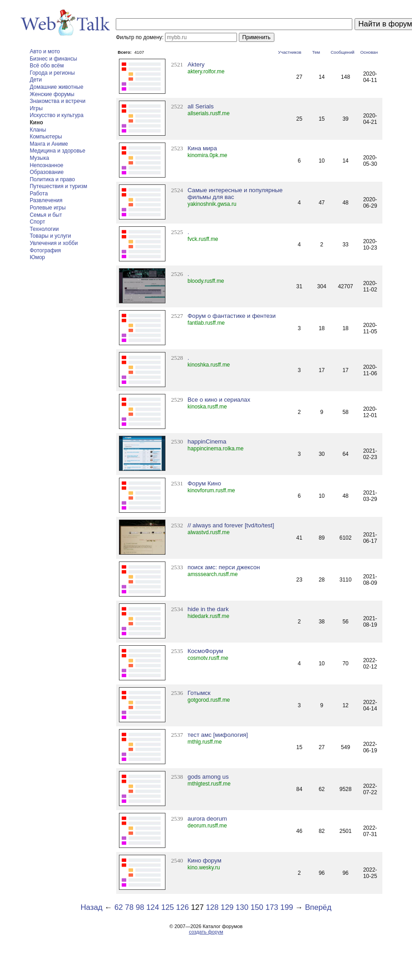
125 (168, 907)
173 (272, 907)
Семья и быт (46, 215)
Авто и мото (45, 51)
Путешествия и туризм (58, 186)
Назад (92, 907)
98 (140, 907)
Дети (36, 80)
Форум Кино (204, 483)
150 (257, 907)
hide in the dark (208, 609)
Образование (46, 172)
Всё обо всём (47, 66)
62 (119, 907)
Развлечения (46, 200)
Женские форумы (52, 94)
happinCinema (207, 442)
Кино (36, 122)
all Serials (201, 106)
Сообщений (342, 52)
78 (129, 907)
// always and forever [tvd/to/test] (231, 525)
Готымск (199, 693)
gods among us (208, 777)
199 (287, 907)
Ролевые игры (48, 208)
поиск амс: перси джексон (224, 567)
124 (153, 907)
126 (182, 907)
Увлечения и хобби (54, 243)
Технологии (44, 229)
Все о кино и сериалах (219, 400)
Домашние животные (57, 87)
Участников (290, 52)
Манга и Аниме (49, 144)
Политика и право (52, 179)
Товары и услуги (50, 236)
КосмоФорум (206, 651)
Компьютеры (46, 137)
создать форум (206, 932)
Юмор (37, 257)
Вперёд (318, 907)
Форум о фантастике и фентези (232, 316)
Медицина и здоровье (57, 151)
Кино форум (205, 860)
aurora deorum (208, 819)
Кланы (38, 130)
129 (227, 907)
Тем (316, 52)
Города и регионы (52, 73)
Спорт (37, 222)
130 (242, 907)
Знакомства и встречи (57, 101)
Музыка (39, 158)
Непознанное (46, 165)
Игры (36, 108)
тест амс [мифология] (218, 735)
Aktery (196, 64)
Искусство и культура (57, 115)
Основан (369, 52)
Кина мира (202, 148)
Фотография (45, 250)
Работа (39, 194)
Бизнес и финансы (53, 59)
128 (212, 907)
